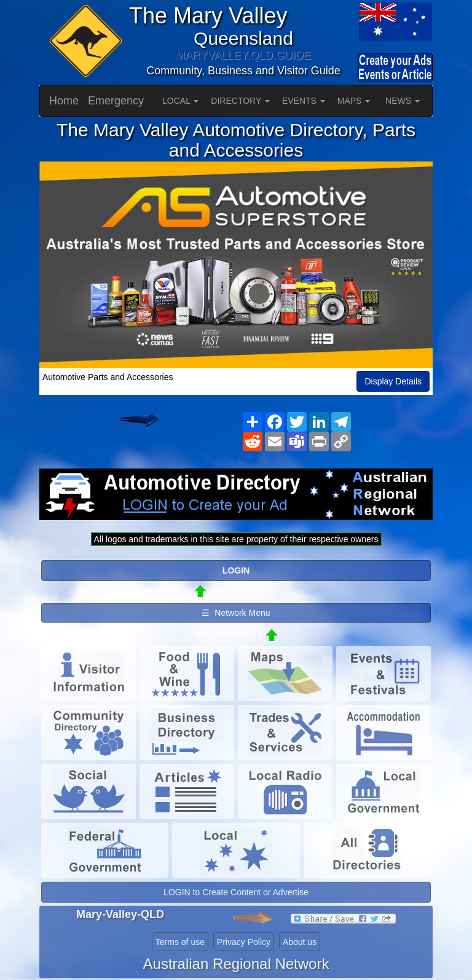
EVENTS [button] (304, 101)
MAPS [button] (354, 101)
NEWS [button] (403, 101)
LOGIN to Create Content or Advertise (236, 892)
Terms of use (180, 942)
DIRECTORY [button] (240, 101)
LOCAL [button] (180, 101)
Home (64, 101)
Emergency (116, 101)
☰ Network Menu (236, 613)
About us (300, 942)
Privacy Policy (244, 942)
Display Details (393, 381)
